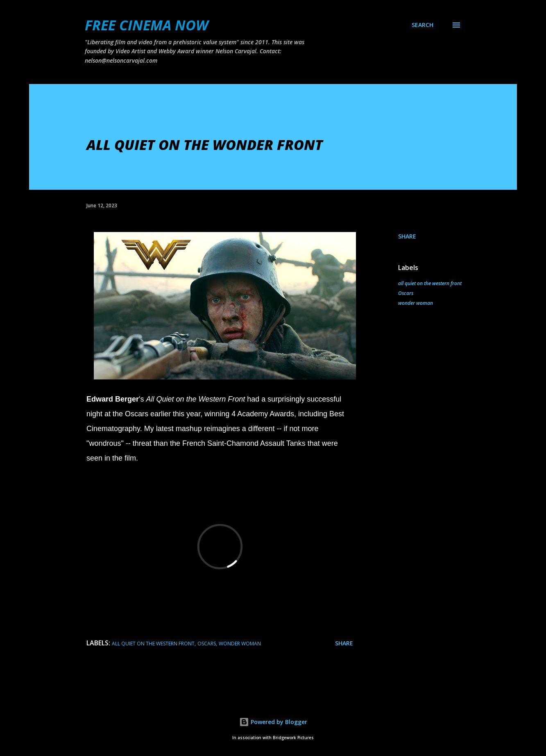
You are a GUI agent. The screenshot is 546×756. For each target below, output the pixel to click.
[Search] (423, 25)
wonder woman (416, 303)
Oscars (406, 293)
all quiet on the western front (430, 283)
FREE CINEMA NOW (146, 25)
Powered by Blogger (273, 722)
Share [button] (407, 236)
